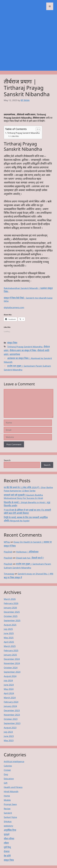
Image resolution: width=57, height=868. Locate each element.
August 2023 (10, 728)
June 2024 (9, 685)
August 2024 (10, 676)
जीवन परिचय (9, 839)
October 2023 (11, 719)
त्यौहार (6, 843)
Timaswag (9, 574)
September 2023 (12, 723)
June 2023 (9, 736)
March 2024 (10, 698)
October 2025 (11, 616)
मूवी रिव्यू (7, 847)
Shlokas (8, 821)
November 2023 (12, 715)
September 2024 (12, 672)
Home (7, 796)
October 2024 (11, 668)
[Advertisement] (28, 42)
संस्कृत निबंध (12, 343)
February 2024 (11, 702)
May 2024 (9, 689)
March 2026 (10, 599)
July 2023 (8, 732)
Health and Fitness (13, 787)
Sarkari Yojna (10, 817)
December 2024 (12, 659)
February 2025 (11, 650)
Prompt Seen (10, 804)
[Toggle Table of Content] (37, 129)
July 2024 (8, 680)
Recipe (7, 809)
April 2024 (9, 693)
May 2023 (9, 740)
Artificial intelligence (14, 761)
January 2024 (10, 706)
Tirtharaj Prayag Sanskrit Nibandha (23, 133)
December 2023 (12, 710)
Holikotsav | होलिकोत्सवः (27, 552)
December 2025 (12, 612)
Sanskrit (8, 813)
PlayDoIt (8, 552)
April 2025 (9, 642)
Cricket (7, 770)
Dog (6, 774)
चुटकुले (7, 834)
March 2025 (10, 646)
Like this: (15, 136)
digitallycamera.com (14, 307)
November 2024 (12, 663)
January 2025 (10, 655)
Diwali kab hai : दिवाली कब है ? (30, 558)
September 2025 (12, 620)
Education (9, 779)
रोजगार (7, 851)
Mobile (7, 800)
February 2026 (11, 603)
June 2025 (9, 633)
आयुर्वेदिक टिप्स (10, 830)
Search (7, 460)
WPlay (7, 542)
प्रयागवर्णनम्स (15, 354)
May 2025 (9, 638)
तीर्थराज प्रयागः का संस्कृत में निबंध (23, 350)
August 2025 (10, 625)
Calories (8, 766)
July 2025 (8, 629)
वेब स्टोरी (7, 856)
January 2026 (10, 608)
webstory (8, 826)
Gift (6, 783)
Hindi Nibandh (11, 791)
